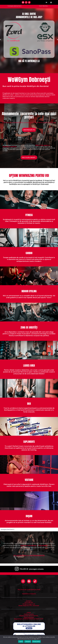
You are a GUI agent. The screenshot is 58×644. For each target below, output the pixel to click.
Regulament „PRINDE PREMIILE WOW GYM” (29, 619)
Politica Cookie (29, 614)
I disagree (28, 641)
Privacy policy (36, 641)
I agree (21, 641)
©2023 (29, 613)
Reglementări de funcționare (29, 616)
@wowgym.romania (36, 569)
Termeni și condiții (29, 594)
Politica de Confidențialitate (29, 590)
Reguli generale (29, 617)
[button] (51, 4)
